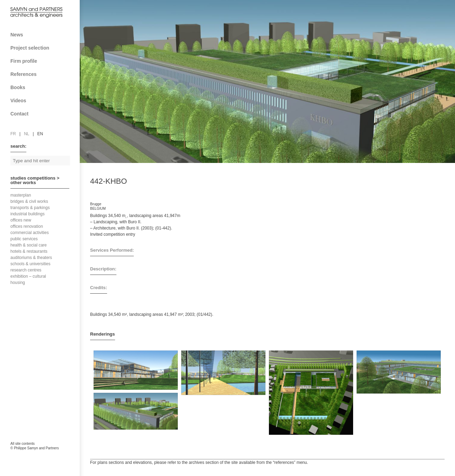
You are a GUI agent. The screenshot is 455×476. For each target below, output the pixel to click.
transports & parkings (30, 208)
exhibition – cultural (28, 276)
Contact (42, 114)
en (40, 134)
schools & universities (30, 264)
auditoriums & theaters (31, 258)
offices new (21, 220)
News (17, 35)
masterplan (21, 195)
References (42, 74)
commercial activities (30, 233)
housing (18, 283)
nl (27, 134)
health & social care (29, 245)
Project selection (42, 48)
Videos (18, 101)
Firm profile (42, 61)
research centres (26, 270)
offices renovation (27, 226)
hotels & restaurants (29, 251)
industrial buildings (28, 214)
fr (13, 134)
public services (24, 239)
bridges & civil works (29, 201)
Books (42, 87)
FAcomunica (40, 455)
